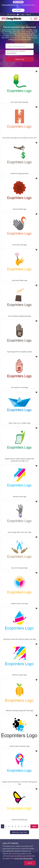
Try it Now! (18, 10)
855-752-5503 (11, 14)
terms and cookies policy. (24, 858)
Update (20, 59)
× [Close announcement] (37, 6)
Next (34, 826)
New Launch (18, 2)
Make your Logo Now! (19, 832)
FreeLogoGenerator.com (10, 5)
